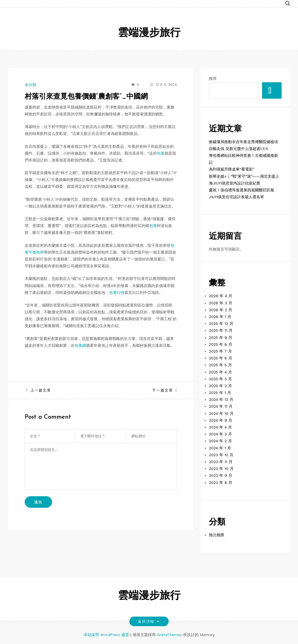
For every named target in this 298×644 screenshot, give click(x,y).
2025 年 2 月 (220, 386)
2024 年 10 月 (221, 413)
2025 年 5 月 (220, 365)
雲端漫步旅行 (149, 33)
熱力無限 (217, 535)
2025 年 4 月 (220, 372)
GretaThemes (169, 635)
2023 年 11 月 (221, 462)
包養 (161, 153)
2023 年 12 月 (221, 455)
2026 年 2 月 (221, 310)
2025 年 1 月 (220, 393)
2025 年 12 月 (221, 324)
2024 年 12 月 (221, 399)
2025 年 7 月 (220, 351)
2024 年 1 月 (220, 448)
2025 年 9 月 (221, 337)
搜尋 (213, 78)
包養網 (80, 345)
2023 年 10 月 (221, 469)
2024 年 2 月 (220, 441)
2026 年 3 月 (221, 303)
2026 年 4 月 (221, 296)
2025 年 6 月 (221, 358)
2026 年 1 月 (220, 317)
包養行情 (117, 293)
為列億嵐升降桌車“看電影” (232, 169)
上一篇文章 (41, 390)
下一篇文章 (162, 390)
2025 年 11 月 (221, 330)
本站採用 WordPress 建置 (107, 635)
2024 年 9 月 (221, 420)
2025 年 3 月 (220, 379)
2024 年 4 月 (220, 427)
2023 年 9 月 (221, 475)
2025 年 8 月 (221, 344)
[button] (288, 3)
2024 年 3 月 (220, 434)
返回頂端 (149, 621)
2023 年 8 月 (221, 483)
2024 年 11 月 (221, 406)
